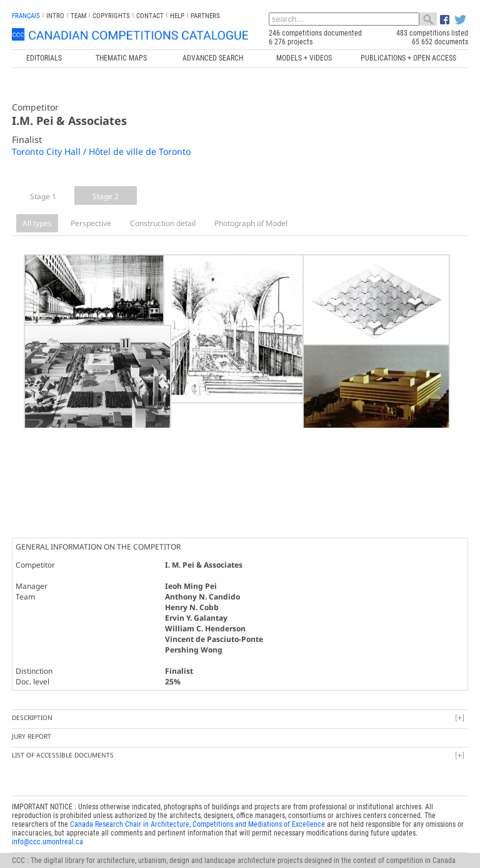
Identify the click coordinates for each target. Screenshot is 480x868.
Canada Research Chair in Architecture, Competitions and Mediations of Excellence (197, 812)
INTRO (55, 16)
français (26, 16)
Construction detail (163, 223)
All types (37, 223)
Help (177, 16)
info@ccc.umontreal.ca (47, 829)
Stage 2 (106, 196)
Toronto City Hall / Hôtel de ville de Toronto (101, 151)
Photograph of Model (251, 223)
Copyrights (111, 16)
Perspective (91, 223)
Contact (150, 16)
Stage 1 (43, 196)
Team (78, 16)
